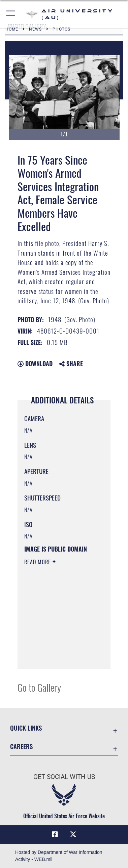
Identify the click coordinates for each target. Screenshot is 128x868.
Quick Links (26, 728)
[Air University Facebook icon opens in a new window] (55, 834)
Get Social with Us (64, 777)
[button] (11, 14)
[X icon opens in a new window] (73, 834)
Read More (38, 562)
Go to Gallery (39, 687)
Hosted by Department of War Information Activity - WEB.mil (59, 856)
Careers (21, 746)
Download (35, 363)
